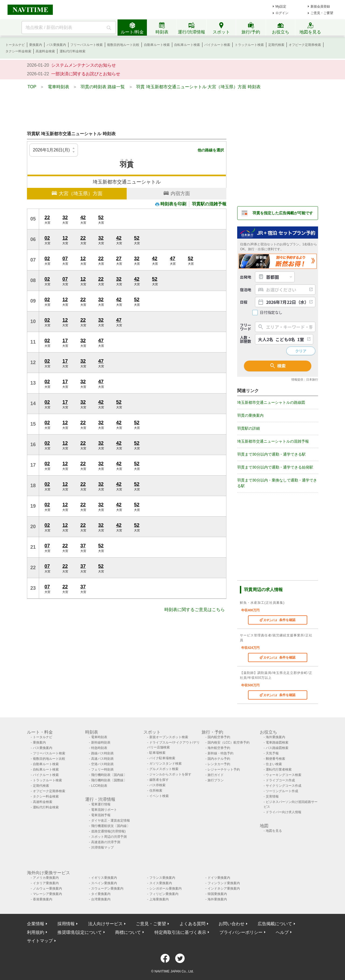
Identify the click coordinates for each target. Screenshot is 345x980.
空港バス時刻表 (102, 764)
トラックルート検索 (249, 45)
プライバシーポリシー (241, 932)
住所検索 (156, 791)
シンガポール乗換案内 (165, 889)
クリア (301, 351)
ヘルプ (282, 932)
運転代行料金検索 (73, 51)
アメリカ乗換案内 (46, 878)
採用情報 (66, 924)
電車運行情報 (101, 804)
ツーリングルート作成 (282, 791)
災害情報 (272, 796)
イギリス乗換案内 (104, 878)
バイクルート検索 (217, 45)
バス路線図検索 (277, 748)
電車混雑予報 (101, 815)
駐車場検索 (157, 753)
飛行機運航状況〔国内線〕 (111, 826)
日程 (244, 302)
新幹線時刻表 (101, 742)
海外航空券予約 (219, 748)
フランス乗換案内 (162, 878)
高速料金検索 (45, 51)
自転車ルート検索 (187, 45)
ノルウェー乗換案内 (47, 889)
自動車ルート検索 (157, 45)
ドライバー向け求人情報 (284, 812)
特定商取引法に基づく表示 (180, 932)
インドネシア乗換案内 (224, 889)
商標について (128, 932)
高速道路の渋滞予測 (106, 842)
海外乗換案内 (275, 737)
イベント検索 (159, 796)
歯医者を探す (159, 780)
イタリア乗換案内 (46, 883)
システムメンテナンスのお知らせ (84, 65)
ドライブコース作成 (280, 780)
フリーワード (246, 327)
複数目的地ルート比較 (123, 45)
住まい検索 (274, 764)
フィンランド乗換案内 (224, 883)
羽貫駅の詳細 (249, 428)
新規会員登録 (320, 6)
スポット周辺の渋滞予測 (109, 837)
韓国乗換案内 (217, 894)
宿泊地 (246, 290)
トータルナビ (15, 45)
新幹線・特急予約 (220, 753)
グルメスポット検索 (164, 769)
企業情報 (36, 924)
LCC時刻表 (99, 786)
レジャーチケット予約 (224, 769)
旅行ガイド (216, 775)
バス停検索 (157, 785)
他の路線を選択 (211, 150)
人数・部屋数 (246, 339)
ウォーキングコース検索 (284, 775)
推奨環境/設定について (80, 932)
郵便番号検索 (275, 759)
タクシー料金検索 (18, 51)
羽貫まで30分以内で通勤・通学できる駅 (271, 454)
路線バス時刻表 (102, 753)
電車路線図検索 (277, 742)
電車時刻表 (99, 737)
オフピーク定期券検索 (305, 45)
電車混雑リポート (104, 810)
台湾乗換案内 (101, 899)
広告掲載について (275, 924)
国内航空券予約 (219, 737)
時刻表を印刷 (171, 204)
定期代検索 (276, 45)
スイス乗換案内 (161, 883)
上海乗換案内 (159, 899)
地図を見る (274, 831)
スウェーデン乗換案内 (107, 889)
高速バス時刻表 (102, 759)
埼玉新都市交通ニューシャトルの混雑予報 (273, 441)
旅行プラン (216, 780)
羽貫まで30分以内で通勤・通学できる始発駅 (275, 467)
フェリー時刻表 (102, 769)
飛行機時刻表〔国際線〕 (109, 780)
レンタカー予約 (219, 764)
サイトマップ (40, 941)
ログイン (282, 13)
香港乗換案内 (43, 899)
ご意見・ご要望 (322, 13)
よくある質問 (192, 924)
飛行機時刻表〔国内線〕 (109, 775)
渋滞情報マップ (102, 847)
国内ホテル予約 (219, 759)
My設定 (281, 6)
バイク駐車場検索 (162, 758)
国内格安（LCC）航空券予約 (229, 742)
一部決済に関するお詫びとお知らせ (86, 74)
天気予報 (272, 753)
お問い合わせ (232, 924)
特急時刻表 (99, 748)
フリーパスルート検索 (87, 45)
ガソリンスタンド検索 (165, 764)
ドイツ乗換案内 (219, 878)
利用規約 (36, 932)
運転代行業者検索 (279, 769)
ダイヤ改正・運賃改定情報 (111, 820)
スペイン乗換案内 (104, 883)
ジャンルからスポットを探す (170, 774)
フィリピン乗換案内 (164, 894)
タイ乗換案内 (101, 894)
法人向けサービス (105, 924)
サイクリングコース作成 (284, 786)
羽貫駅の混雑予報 (209, 204)
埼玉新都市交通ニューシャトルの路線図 (271, 402)
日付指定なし (271, 312)
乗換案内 (36, 45)
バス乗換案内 (56, 45)
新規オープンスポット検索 (169, 737)
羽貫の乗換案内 (250, 415)
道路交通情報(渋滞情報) (108, 831)
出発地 (246, 277)
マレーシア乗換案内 (47, 894)
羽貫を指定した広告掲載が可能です (283, 213)
